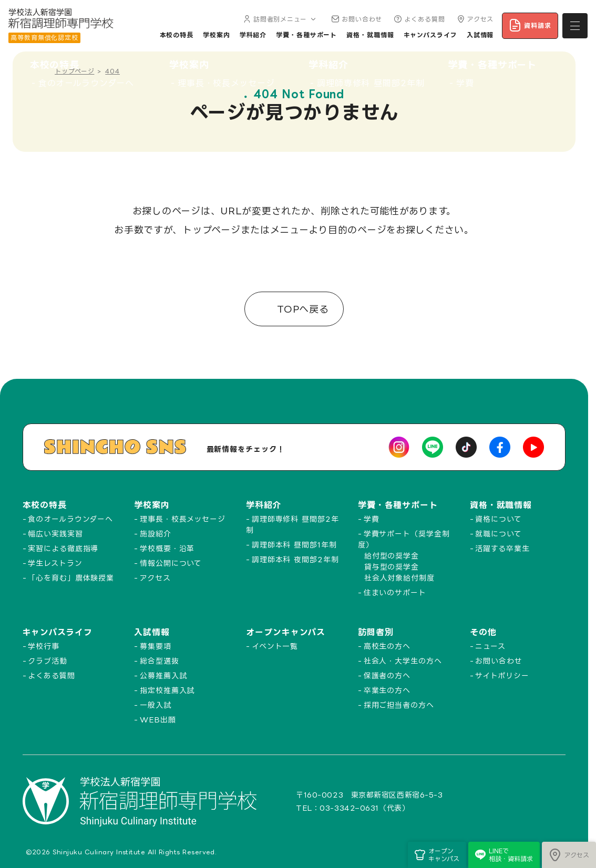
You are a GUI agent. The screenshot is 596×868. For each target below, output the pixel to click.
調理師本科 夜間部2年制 (295, 559)
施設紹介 (156, 534)
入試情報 (480, 35)
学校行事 (44, 646)
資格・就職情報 (370, 35)
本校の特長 (177, 35)
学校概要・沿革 (167, 548)
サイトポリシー (502, 675)
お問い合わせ (356, 19)
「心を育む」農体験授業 (71, 578)
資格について (498, 519)
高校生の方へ (387, 646)
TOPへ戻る (301, 309)
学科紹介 (253, 35)
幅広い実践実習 (55, 534)
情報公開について (171, 563)
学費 (372, 519)
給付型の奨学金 (392, 556)
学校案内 (217, 35)
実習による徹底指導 (63, 548)
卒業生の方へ (387, 690)
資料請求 (530, 25)
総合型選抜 (160, 661)
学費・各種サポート (306, 35)
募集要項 (156, 646)
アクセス (474, 19)
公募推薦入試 (163, 675)
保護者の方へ (387, 675)
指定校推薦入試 (167, 690)
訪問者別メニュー (279, 19)
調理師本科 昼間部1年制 (294, 545)
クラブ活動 (48, 661)
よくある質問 (418, 19)
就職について (498, 534)
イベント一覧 (275, 646)
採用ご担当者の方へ (399, 705)
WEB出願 (158, 720)
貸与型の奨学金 (392, 567)
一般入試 (156, 705)
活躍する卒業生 (502, 548)
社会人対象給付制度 (399, 578)
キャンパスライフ (430, 35)
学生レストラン (55, 563)
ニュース (490, 646)
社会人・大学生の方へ (403, 661)
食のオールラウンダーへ (70, 519)
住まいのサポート (395, 592)
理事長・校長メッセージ (183, 519)
